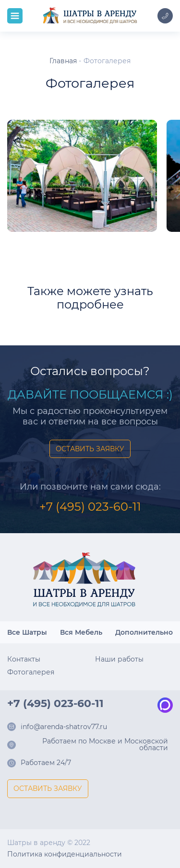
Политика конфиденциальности (65, 854)
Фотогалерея (31, 672)
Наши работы (119, 659)
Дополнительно (144, 632)
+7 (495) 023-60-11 (90, 507)
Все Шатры (27, 632)
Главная (63, 61)
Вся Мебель (81, 632)
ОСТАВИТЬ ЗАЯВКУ (90, 449)
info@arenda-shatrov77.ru (64, 727)
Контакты (24, 659)
